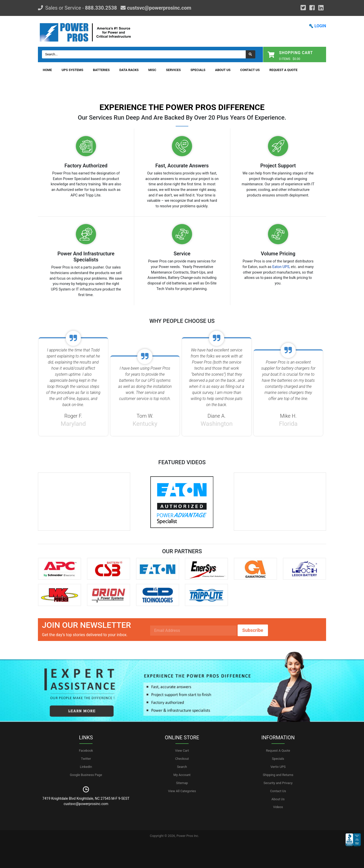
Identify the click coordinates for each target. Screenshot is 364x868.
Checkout (182, 759)
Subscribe (253, 630)
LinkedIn (86, 767)
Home (47, 70)
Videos (278, 807)
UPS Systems (73, 70)
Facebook (86, 751)
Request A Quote (283, 70)
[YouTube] (321, 8)
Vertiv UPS (278, 767)
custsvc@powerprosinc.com (158, 8)
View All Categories (182, 791)
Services (173, 70)
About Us (223, 70)
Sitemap (182, 783)
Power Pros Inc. (188, 836)
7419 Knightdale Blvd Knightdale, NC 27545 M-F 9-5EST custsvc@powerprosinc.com (86, 801)
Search (182, 767)
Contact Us (250, 70)
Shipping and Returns (278, 775)
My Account (182, 775)
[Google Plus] (303, 8)
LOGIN (320, 26)
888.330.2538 (101, 8)
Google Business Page (86, 775)
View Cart (182, 751)
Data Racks (129, 70)
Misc (152, 70)
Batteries (101, 70)
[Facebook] (312, 8)
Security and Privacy (278, 783)
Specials (198, 70)
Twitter (86, 759)
